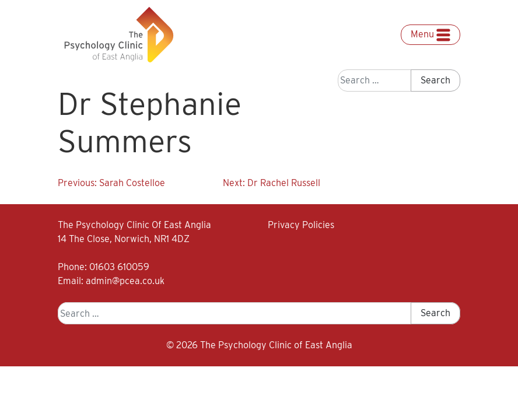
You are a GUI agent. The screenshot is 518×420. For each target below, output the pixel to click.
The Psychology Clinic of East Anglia (276, 345)
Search (435, 80)
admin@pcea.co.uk (125, 281)
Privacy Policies (301, 225)
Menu (430, 35)
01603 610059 (119, 267)
